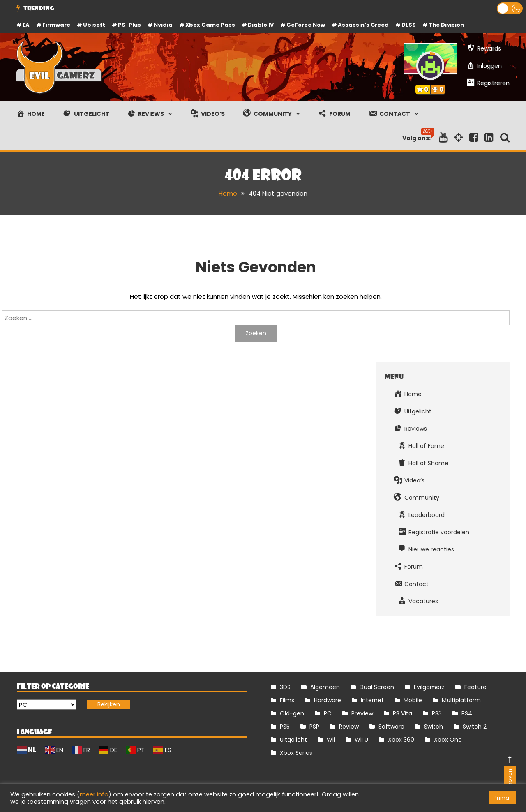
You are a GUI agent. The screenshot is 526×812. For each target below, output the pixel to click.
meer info (94, 794)
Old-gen (292, 713)
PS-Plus (129, 25)
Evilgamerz (429, 687)
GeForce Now (306, 25)
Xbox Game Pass (210, 25)
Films (287, 700)
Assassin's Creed (363, 25)
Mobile (413, 700)
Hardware (328, 700)
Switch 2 (475, 727)
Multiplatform (461, 700)
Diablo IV (261, 25)
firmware (56, 25)
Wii (331, 740)
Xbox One (448, 740)
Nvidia (163, 25)
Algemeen (325, 687)
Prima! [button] (502, 798)
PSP (314, 727)
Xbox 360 (401, 740)
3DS (285, 687)
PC (328, 713)
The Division (446, 25)
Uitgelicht (293, 740)
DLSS (409, 25)
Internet (372, 700)
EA (26, 25)
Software (391, 727)
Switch (434, 727)
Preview (362, 713)
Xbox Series (296, 753)
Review (349, 727)
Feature (475, 687)
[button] (510, 8)
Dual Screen (377, 687)
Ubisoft (94, 25)
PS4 (467, 713)
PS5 (285, 727)
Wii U (361, 740)
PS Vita (403, 713)
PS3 (437, 713)
